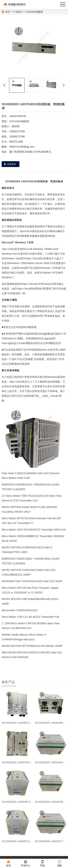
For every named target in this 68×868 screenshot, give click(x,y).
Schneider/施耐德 (34, 12)
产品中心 (26, 863)
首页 (7, 12)
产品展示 (18, 12)
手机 (42, 863)
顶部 (59, 863)
